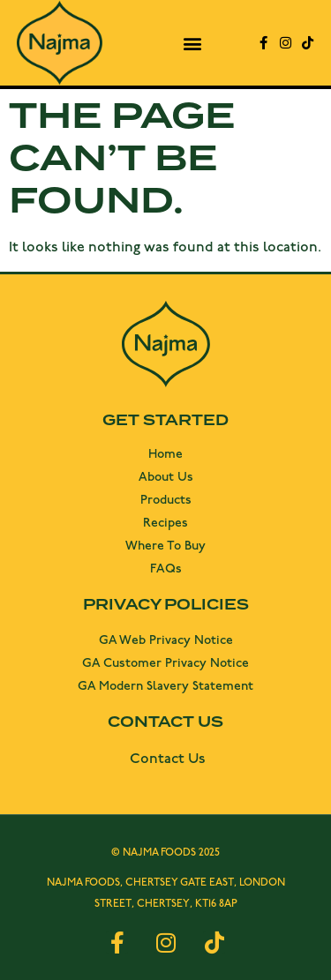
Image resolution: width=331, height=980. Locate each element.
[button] (193, 43)
